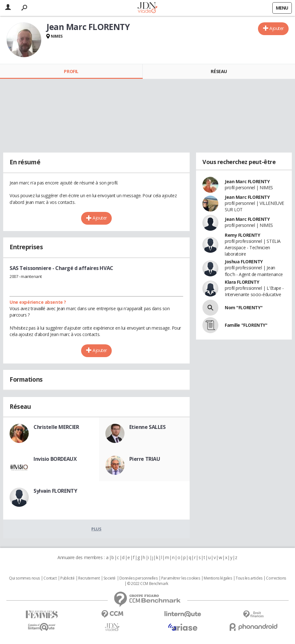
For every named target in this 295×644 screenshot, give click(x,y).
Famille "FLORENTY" (246, 325)
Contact (50, 578)
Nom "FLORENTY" (244, 307)
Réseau (219, 71)
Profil (71, 71)
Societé (110, 578)
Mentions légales (218, 578)
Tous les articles (249, 578)
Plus (96, 529)
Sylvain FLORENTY (55, 491)
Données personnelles (139, 578)
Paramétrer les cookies (181, 578)
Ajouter (277, 28)
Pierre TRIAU (145, 459)
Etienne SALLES (147, 427)
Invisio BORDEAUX (55, 459)
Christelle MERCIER (56, 427)
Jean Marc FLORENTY (247, 181)
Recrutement (89, 578)
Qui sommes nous (24, 578)
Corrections (276, 578)
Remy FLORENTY (242, 235)
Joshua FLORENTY (244, 262)
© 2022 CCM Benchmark (148, 584)
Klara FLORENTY (242, 282)
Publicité (67, 578)
